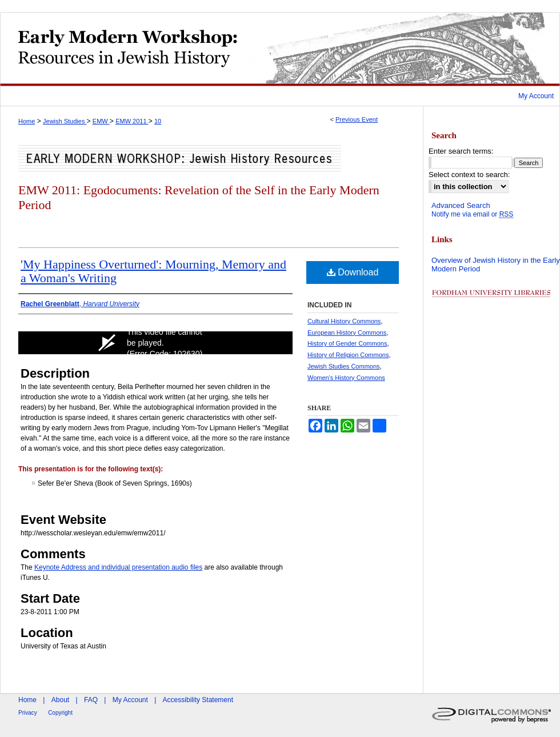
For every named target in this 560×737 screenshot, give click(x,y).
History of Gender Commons (347, 343)
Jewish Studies (65, 121)
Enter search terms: (461, 151)
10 (158, 121)
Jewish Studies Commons (344, 366)
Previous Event (357, 119)
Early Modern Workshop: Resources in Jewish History (280, 49)
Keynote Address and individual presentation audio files (118, 567)
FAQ (91, 700)
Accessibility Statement (198, 700)
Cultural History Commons (344, 321)
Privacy (28, 713)
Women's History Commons (346, 378)
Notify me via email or (472, 214)
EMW (101, 121)
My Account (130, 700)
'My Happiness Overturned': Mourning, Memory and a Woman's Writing (153, 271)
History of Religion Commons (348, 355)
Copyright (60, 713)
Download (353, 272)
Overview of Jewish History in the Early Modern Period (496, 265)
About (60, 700)
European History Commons (347, 333)
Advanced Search (461, 205)
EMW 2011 (132, 121)
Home (27, 121)
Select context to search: (469, 175)
